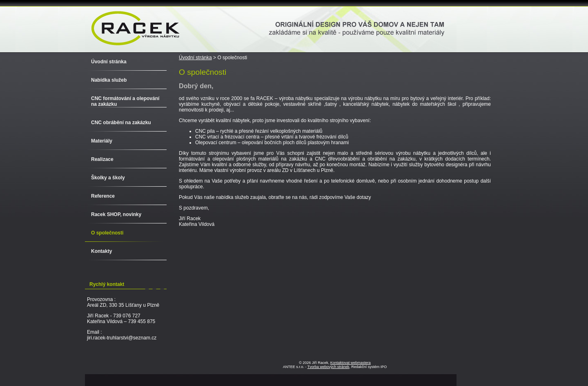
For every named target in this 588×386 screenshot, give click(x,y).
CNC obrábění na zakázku (121, 123)
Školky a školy (108, 178)
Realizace (102, 159)
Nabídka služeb (109, 80)
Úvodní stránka (195, 58)
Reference (103, 196)
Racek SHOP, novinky (116, 214)
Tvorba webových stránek (329, 367)
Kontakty (101, 251)
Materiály (102, 141)
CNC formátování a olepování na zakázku (125, 101)
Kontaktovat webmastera (351, 363)
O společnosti (107, 233)
